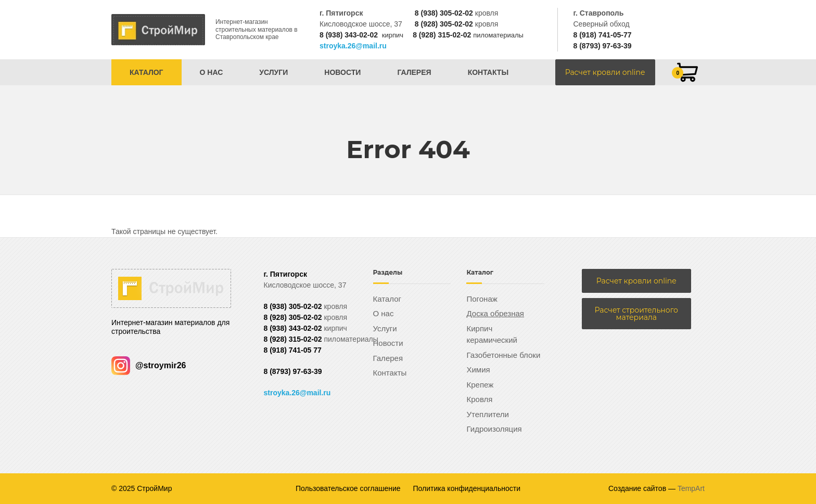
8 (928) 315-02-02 (442, 35)
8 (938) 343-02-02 (349, 35)
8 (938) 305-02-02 (444, 13)
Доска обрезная (495, 313)
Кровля (479, 399)
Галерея (414, 72)
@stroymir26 (149, 365)
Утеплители (488, 414)
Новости (342, 72)
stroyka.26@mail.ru (353, 46)
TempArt (691, 488)
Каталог (146, 72)
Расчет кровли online (605, 72)
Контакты (488, 72)
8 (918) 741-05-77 (602, 35)
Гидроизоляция (494, 429)
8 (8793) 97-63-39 (602, 46)
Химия (478, 370)
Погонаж (482, 299)
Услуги (273, 72)
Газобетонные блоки (503, 355)
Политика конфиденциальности (467, 488)
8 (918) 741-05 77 (293, 350)
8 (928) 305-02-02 (444, 24)
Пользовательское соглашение (348, 488)
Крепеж (480, 385)
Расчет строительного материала (636, 314)
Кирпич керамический (492, 334)
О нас (212, 72)
